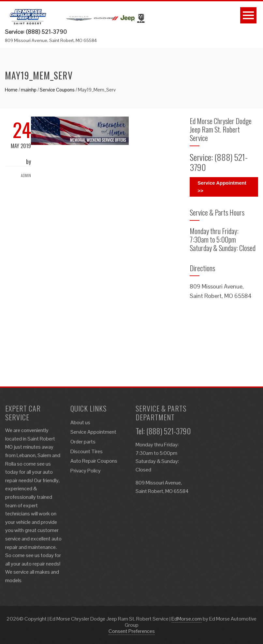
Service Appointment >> (222, 187)
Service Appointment (93, 432)
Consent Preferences (132, 631)
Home (11, 90)
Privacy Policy (86, 471)
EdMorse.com (187, 619)
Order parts (83, 442)
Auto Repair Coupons (94, 461)
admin (26, 175)
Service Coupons (57, 90)
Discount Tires (87, 451)
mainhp (29, 90)
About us (80, 422)
